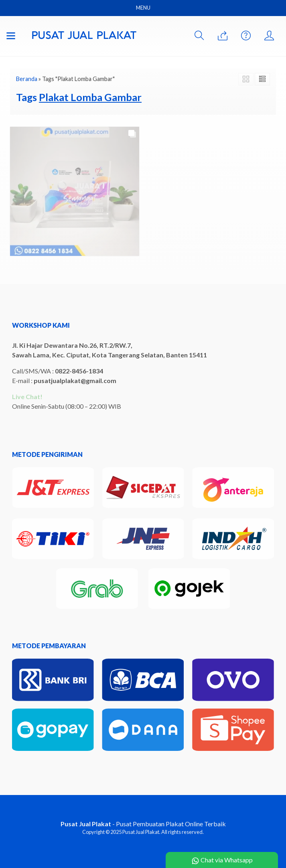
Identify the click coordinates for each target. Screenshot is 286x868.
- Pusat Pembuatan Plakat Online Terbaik (143, 824)
